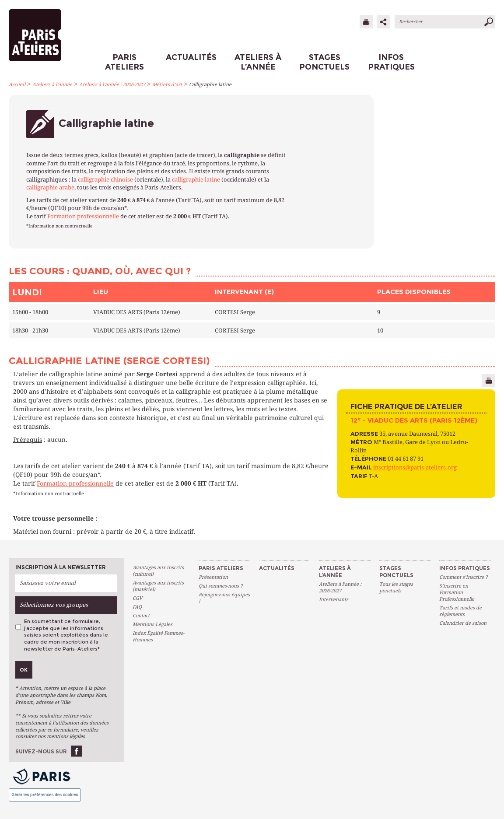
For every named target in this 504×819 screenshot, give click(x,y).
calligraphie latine (196, 180)
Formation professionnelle (83, 216)
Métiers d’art (167, 85)
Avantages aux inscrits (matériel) (158, 586)
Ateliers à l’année (52, 85)
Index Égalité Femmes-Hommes (158, 637)
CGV (137, 598)
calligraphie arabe (50, 187)
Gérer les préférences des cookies (45, 795)
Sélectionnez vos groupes (54, 605)
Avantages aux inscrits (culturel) (158, 571)
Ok (24, 670)
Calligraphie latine (210, 85)
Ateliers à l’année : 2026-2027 (112, 85)
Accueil (17, 85)
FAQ (137, 607)
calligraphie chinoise (105, 180)
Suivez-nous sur (41, 751)
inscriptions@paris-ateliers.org (415, 467)
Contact (141, 616)
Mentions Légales (152, 625)
